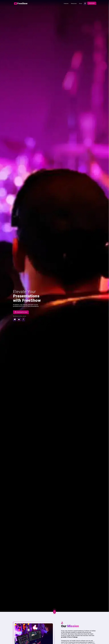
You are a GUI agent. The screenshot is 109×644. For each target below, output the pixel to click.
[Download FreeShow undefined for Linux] (21, 312)
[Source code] (85, 3)
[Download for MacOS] (19, 319)
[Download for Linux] (23, 319)
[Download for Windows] (15, 319)
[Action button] (21, 4)
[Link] (21, 4)
